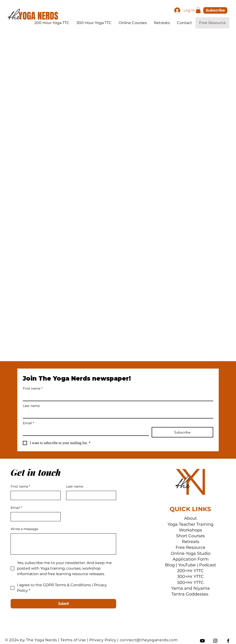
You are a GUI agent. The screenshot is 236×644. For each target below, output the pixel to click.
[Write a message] (63, 544)
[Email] (84, 431)
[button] (198, 10)
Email (28, 423)
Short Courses (190, 536)
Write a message (24, 529)
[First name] (117, 397)
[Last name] (117, 414)
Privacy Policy (103, 640)
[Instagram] (215, 641)
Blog (170, 565)
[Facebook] (228, 641)
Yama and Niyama (190, 588)
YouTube (187, 565)
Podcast (208, 565)
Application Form (191, 559)
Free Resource (190, 547)
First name (33, 389)
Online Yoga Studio (191, 553)
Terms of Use (73, 640)
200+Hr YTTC (190, 571)
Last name (31, 406)
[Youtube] (202, 641)
